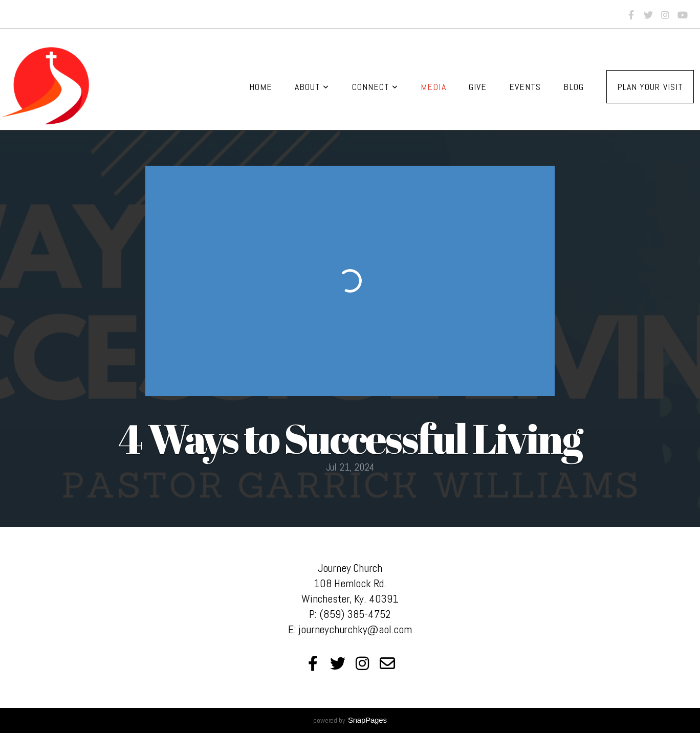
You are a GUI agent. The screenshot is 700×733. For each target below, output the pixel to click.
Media (433, 87)
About (312, 87)
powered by (350, 720)
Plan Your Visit (650, 87)
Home (261, 87)
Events (525, 87)
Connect (375, 87)
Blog (573, 87)
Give (478, 87)
